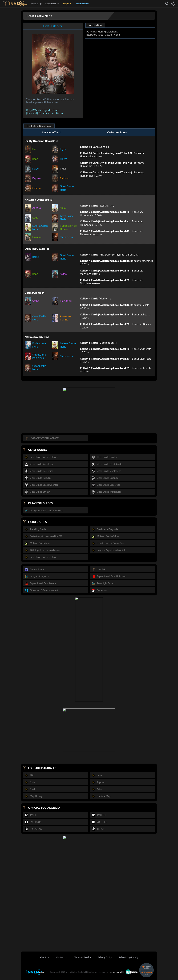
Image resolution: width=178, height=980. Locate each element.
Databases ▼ (52, 3)
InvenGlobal (82, 3)
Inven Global (18, 3)
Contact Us (62, 957)
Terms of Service (83, 957)
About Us (44, 957)
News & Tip (36, 3)
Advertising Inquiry (129, 957)
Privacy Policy (105, 957)
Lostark (8, 3)
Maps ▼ (67, 3)
